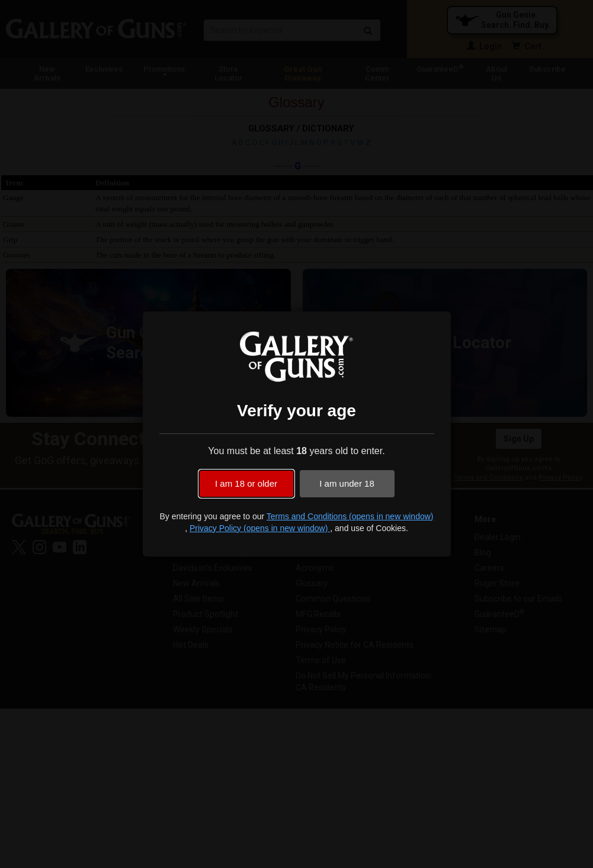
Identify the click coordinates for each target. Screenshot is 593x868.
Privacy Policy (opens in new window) (260, 528)
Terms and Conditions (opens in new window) (350, 516)
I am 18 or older (246, 483)
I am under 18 (347, 483)
